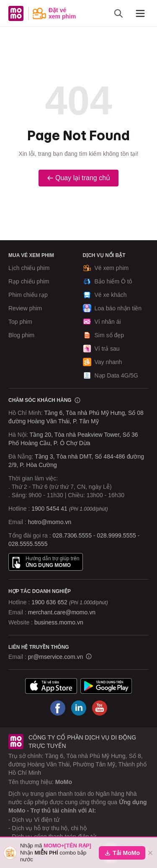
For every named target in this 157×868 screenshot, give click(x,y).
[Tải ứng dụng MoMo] (51, 686)
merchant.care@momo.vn (62, 612)
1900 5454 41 (49, 509)
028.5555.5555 (28, 544)
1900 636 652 (69, 602)
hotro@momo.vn (50, 522)
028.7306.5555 (72, 535)
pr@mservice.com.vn (56, 657)
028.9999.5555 (116, 535)
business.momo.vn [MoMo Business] (59, 622)
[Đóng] (150, 853)
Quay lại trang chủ (78, 178)
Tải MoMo (122, 853)
